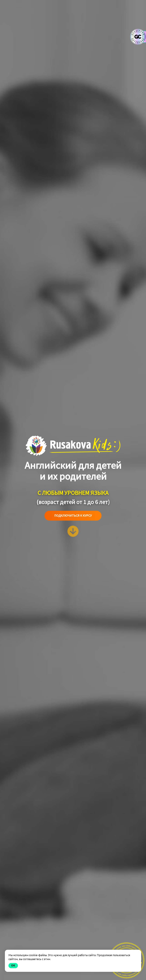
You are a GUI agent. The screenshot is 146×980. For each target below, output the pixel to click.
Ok (13, 966)
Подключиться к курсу (73, 515)
